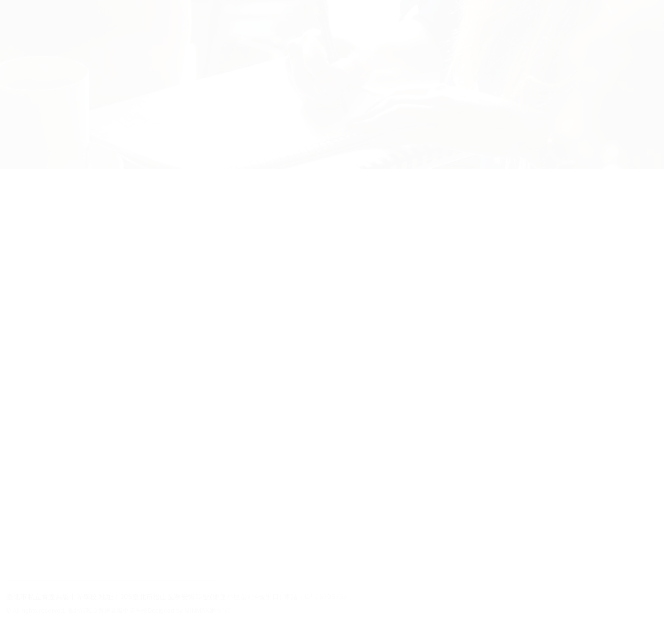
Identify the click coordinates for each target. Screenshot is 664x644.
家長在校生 (311, 17)
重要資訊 (163, 234)
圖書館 (354, 234)
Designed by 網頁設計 (191, 611)
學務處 (290, 234)
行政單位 (251, 17)
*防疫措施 (100, 234)
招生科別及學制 (184, 17)
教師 (362, 17)
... (397, 548)
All (37, 234)
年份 (511, 237)
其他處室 (417, 234)
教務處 (227, 234)
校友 (401, 17)
